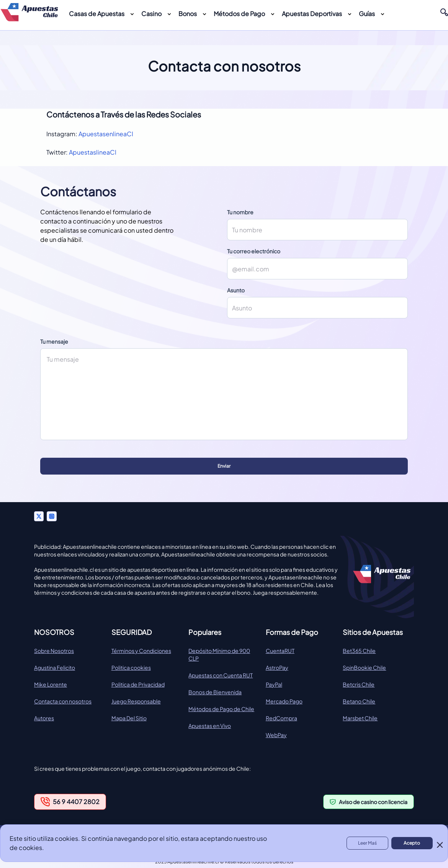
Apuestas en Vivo (210, 726)
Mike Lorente (51, 684)
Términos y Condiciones (141, 651)
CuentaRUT (280, 651)
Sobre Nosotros (54, 651)
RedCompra (281, 718)
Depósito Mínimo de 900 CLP (219, 654)
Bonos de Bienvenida (215, 692)
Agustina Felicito (55, 667)
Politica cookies (131, 667)
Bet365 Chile (359, 651)
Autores (44, 718)
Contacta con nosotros (63, 701)
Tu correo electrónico (254, 251)
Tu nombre (240, 212)
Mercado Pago (284, 701)
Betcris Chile (359, 684)
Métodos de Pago (239, 14)
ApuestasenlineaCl (106, 134)
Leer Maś (367, 843)
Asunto (236, 290)
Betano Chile (359, 701)
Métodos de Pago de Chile (221, 709)
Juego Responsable (136, 701)
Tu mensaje (54, 341)
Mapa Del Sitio (129, 718)
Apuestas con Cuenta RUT (221, 675)
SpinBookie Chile (364, 667)
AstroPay (277, 667)
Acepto (412, 843)
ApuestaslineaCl (93, 152)
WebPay (276, 735)
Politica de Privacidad (138, 684)
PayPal (274, 684)
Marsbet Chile (360, 718)
